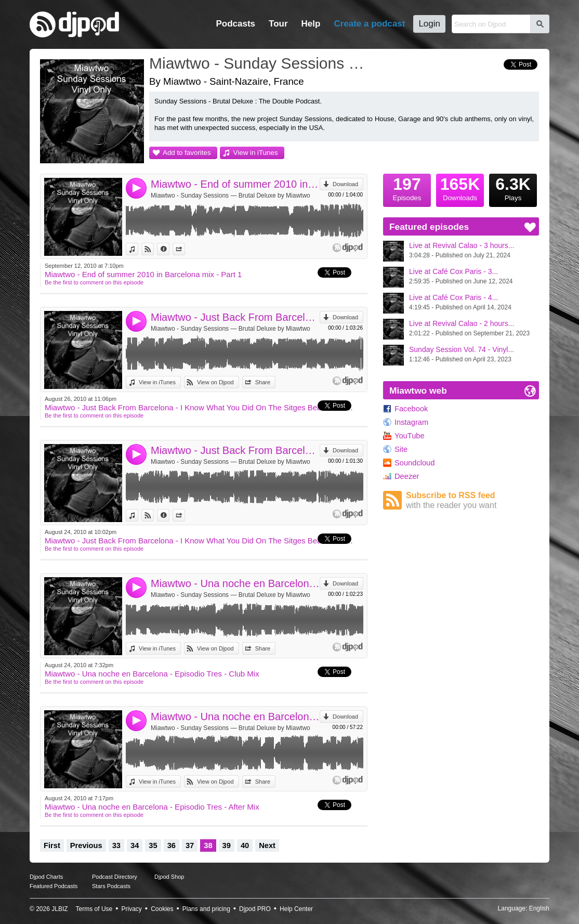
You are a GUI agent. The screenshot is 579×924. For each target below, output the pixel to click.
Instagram (411, 422)
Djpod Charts (46, 877)
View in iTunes (256, 153)
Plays (513, 188)
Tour (278, 24)
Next (267, 845)
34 (135, 845)
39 (227, 845)
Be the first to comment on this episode (94, 282)
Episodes (407, 188)
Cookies (162, 909)
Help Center (296, 909)
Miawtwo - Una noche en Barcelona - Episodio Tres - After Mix (235, 717)
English (539, 908)
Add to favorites (187, 153)
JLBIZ (60, 909)
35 (153, 845)
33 (116, 845)
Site (401, 449)
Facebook (411, 409)
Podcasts (235, 24)
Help (311, 24)
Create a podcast (369, 24)
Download (345, 184)
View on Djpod (154, 249)
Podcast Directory (115, 877)
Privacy (132, 909)
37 (190, 845)
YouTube (410, 436)
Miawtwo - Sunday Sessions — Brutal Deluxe (261, 63)
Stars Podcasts (111, 886)
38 (208, 845)
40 (245, 845)
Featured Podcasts (54, 886)
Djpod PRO (255, 909)
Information (169, 249)
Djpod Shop (169, 877)
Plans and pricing (206, 909)
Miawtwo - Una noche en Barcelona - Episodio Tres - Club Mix (235, 583)
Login (429, 24)
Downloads (460, 188)
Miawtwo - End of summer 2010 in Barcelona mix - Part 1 (235, 184)
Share (185, 249)
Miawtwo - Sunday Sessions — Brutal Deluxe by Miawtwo (231, 196)
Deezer (407, 476)
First (52, 845)
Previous (86, 845)
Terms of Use (94, 909)
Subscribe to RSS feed (472, 500)
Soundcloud (414, 463)
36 (172, 845)
